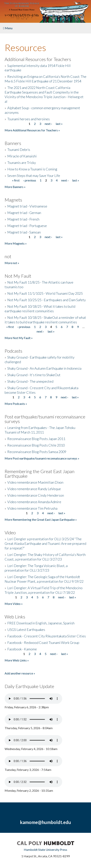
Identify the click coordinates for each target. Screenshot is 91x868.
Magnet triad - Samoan (24, 232)
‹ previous (30, 180)
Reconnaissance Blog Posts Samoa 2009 (37, 452)
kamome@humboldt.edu (45, 822)
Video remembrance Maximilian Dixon (35, 482)
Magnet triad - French (23, 219)
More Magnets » (16, 243)
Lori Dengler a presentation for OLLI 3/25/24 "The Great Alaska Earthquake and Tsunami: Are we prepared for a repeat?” (45, 543)
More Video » (14, 604)
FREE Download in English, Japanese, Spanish (41, 623)
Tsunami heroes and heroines (29, 119)
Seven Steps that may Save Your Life (34, 176)
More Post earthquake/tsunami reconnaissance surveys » (42, 458)
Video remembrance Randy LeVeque (34, 489)
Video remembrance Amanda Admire (34, 502)
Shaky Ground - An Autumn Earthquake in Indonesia (44, 368)
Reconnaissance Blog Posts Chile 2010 (36, 445)
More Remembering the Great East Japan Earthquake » (41, 519)
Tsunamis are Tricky (22, 163)
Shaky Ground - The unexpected (30, 381)
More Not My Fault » (19, 338)
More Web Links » (17, 660)
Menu (8, 28)
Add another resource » (20, 673)
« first (16, 180)
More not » (12, 263)
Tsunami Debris (19, 150)
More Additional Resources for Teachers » (32, 130)
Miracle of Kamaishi (22, 156)
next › (48, 124)
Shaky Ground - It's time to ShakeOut (34, 375)
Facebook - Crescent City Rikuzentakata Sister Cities (47, 636)
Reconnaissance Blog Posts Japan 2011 (36, 439)
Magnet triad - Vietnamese (27, 206)
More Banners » (15, 187)
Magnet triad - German (24, 213)
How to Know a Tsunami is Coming (32, 169)
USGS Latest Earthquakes (26, 630)
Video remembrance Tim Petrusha (32, 508)
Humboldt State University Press (45, 850)
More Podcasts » (16, 404)
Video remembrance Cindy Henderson (36, 495)
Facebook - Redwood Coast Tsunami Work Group (43, 643)
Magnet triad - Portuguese (27, 226)
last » (59, 124)
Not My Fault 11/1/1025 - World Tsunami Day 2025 (45, 293)
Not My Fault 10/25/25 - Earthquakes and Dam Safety (47, 300)
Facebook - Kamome (22, 649)
